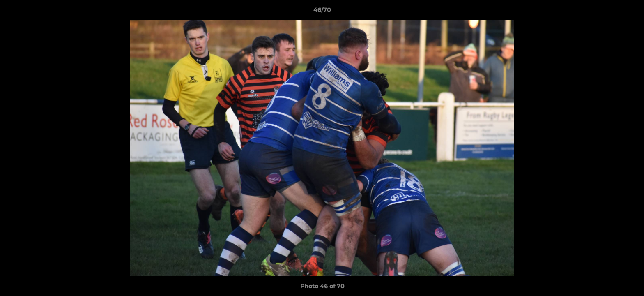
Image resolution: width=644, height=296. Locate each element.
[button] (629, 12)
